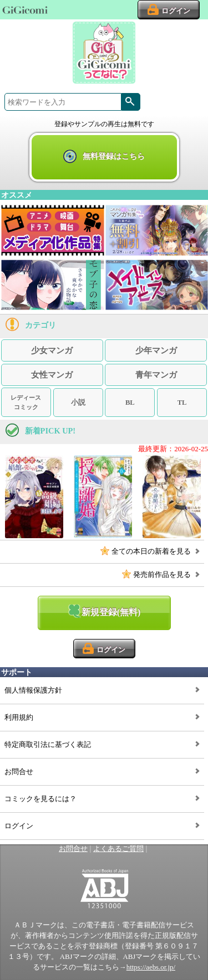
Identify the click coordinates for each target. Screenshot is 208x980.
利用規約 (19, 718)
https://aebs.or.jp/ (151, 967)
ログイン (19, 826)
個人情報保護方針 (33, 690)
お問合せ (19, 772)
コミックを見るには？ (40, 799)
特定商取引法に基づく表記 (48, 745)
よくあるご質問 (118, 849)
